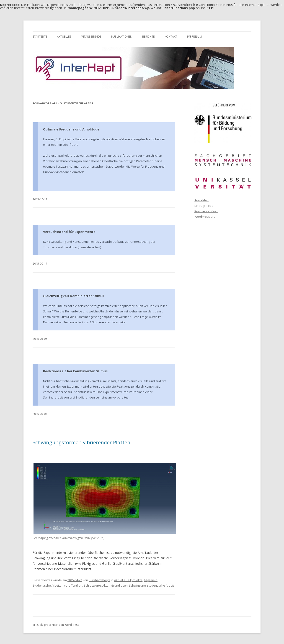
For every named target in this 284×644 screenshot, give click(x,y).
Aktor (106, 585)
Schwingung (137, 585)
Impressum (194, 37)
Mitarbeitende (91, 37)
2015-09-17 (40, 263)
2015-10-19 (40, 199)
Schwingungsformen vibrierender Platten (81, 442)
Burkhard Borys (99, 580)
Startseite (40, 37)
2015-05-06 (40, 339)
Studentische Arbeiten (48, 585)
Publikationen (122, 37)
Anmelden (201, 200)
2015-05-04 (40, 414)
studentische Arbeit (160, 585)
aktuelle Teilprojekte (128, 580)
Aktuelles (64, 37)
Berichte (148, 37)
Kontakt (171, 37)
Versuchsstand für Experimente (69, 232)
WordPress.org (205, 217)
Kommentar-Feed (206, 211)
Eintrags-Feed (204, 206)
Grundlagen (119, 585)
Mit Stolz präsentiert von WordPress (56, 625)
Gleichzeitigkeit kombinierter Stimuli (74, 296)
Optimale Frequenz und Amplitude (71, 129)
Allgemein (151, 580)
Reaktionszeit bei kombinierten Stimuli (75, 371)
